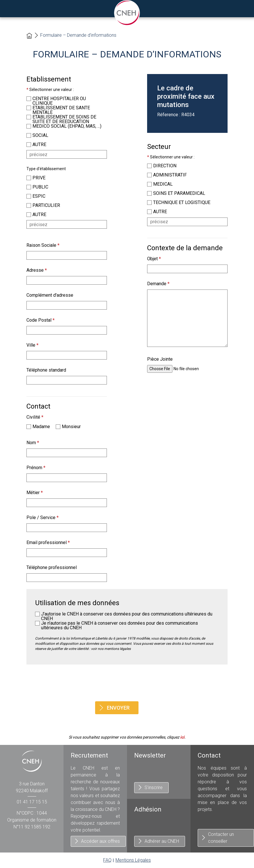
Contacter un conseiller (221, 838)
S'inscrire (154, 788)
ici (182, 737)
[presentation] (127, 683)
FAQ (107, 860)
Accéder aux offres (100, 841)
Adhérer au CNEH (162, 841)
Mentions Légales (133, 860)
